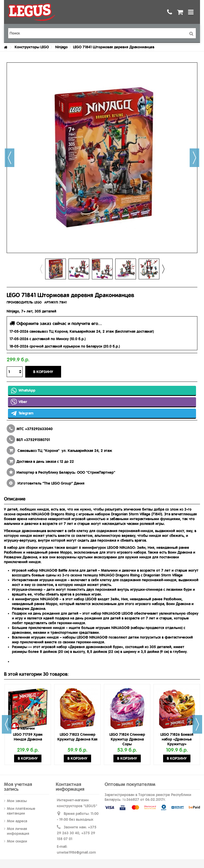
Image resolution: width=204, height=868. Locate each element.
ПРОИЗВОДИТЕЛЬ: (20, 302)
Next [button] (163, 269)
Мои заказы (17, 801)
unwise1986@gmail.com (76, 852)
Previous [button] (41, 269)
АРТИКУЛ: (51, 302)
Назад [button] (10, 158)
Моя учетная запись (18, 787)
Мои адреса (17, 821)
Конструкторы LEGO (32, 47)
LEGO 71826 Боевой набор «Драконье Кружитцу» (177, 739)
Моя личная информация (18, 831)
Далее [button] (194, 158)
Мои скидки (17, 841)
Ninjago (61, 47)
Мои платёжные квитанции (21, 811)
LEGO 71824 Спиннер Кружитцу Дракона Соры (127, 739)
